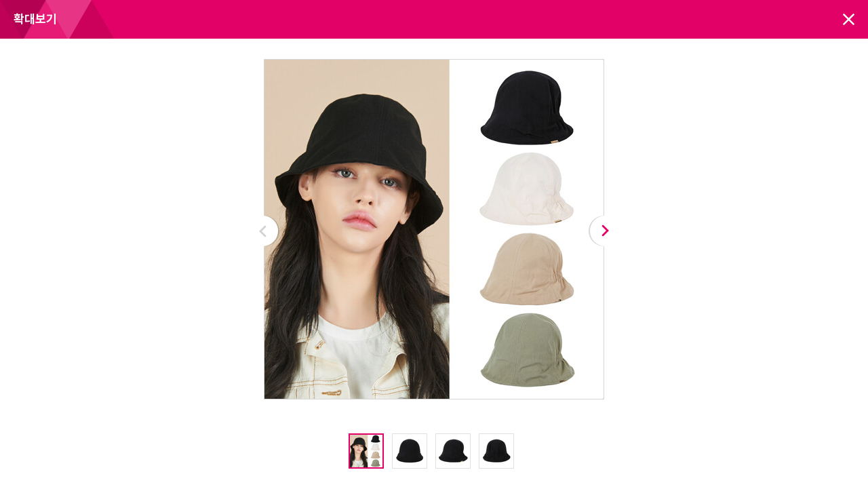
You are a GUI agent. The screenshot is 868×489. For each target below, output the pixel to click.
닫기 (849, 19)
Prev (263, 231)
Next (605, 231)
